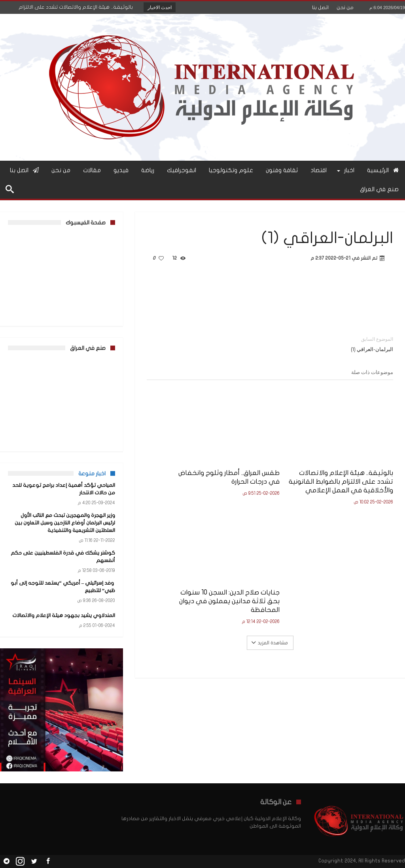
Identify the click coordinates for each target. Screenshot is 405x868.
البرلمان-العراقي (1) (338, 344)
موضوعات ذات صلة (372, 372)
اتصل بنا (320, 8)
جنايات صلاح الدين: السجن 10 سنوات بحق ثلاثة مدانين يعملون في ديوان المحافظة (186, 466)
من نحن (345, 8)
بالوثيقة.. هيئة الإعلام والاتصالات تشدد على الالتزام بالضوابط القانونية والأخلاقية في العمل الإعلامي (357, 470)
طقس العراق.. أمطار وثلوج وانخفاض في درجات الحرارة (271, 457)
